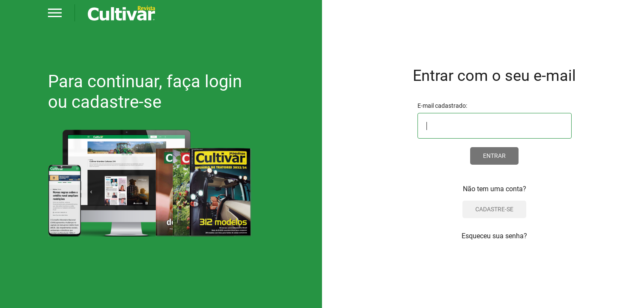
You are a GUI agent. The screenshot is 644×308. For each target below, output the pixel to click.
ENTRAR (494, 156)
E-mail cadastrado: (442, 106)
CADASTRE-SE (494, 209)
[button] (55, 13)
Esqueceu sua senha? (494, 236)
